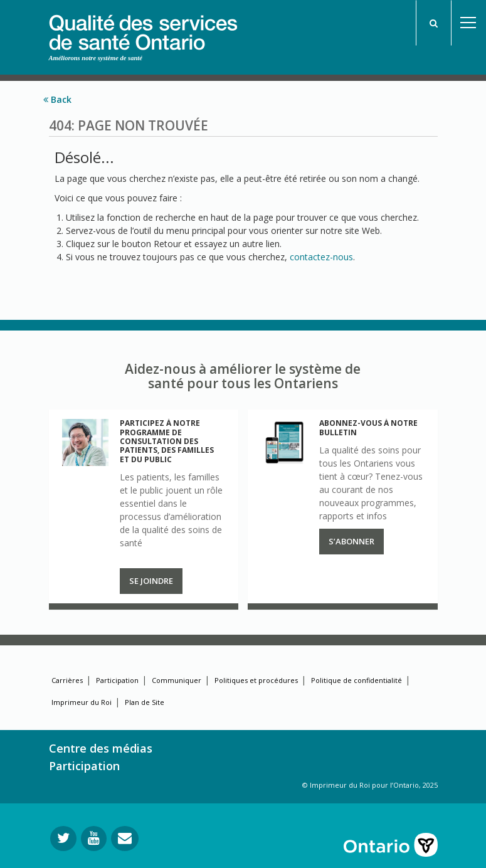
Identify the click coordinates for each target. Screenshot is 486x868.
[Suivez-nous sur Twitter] (63, 839)
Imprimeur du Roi (82, 702)
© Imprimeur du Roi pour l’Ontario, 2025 (370, 785)
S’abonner (351, 541)
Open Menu (468, 23)
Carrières (67, 680)
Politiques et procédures (256, 680)
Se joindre (151, 581)
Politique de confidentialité (357, 680)
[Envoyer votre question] (125, 839)
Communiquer (177, 680)
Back (57, 99)
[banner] (143, 26)
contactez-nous (321, 257)
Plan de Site (145, 702)
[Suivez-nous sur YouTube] (94, 839)
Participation (117, 680)
